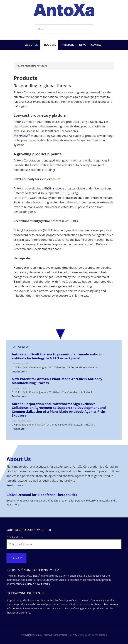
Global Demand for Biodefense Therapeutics (42, 495)
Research (61, 277)
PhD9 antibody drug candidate (65, 188)
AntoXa (64, 13)
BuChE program (86, 240)
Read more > (19, 371)
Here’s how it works (38, 584)
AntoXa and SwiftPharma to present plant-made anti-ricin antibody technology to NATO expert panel (58, 356)
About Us (19, 459)
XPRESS (21, 136)
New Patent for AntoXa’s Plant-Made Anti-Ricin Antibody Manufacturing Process (57, 381)
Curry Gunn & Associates (92, 635)
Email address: (15, 537)
